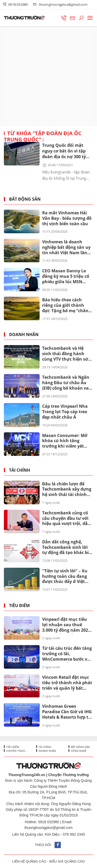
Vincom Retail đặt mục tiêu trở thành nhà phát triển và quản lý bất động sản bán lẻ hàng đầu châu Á (67, 683)
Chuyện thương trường (17, 751)
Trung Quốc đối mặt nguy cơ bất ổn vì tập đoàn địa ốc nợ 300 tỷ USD (64, 151)
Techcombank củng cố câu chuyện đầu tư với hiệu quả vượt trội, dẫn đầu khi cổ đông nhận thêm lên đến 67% (66, 519)
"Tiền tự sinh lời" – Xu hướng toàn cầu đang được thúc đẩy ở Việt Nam (65, 577)
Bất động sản (25, 199)
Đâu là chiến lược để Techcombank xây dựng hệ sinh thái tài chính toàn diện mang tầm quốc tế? (67, 490)
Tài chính (20, 470)
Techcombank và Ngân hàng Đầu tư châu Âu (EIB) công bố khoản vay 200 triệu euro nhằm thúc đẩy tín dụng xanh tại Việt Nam (67, 383)
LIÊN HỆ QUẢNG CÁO (29, 861)
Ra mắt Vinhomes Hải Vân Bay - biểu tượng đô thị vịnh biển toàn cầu (67, 218)
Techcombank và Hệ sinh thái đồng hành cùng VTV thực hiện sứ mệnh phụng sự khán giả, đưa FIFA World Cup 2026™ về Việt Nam (67, 354)
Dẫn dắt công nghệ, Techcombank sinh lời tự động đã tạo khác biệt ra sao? (68, 548)
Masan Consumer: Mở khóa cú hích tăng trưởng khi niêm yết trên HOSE (65, 441)
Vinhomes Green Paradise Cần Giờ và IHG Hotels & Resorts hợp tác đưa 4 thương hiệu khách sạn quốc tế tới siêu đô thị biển (68, 712)
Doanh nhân (24, 335)
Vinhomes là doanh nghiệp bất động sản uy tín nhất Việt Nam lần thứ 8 (66, 247)
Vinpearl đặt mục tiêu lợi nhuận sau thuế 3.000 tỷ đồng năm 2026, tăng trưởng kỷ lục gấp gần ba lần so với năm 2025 (67, 625)
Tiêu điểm (19, 606)
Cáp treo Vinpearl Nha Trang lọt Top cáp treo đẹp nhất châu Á (65, 412)
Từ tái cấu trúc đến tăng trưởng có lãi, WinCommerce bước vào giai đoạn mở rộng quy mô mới (67, 654)
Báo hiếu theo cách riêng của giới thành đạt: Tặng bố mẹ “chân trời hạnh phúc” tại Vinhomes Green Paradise (65, 305)
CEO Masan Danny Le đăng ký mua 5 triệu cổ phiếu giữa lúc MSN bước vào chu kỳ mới (66, 276)
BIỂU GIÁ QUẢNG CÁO (67, 861)
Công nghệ (78, 751)
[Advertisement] (48, 76)
